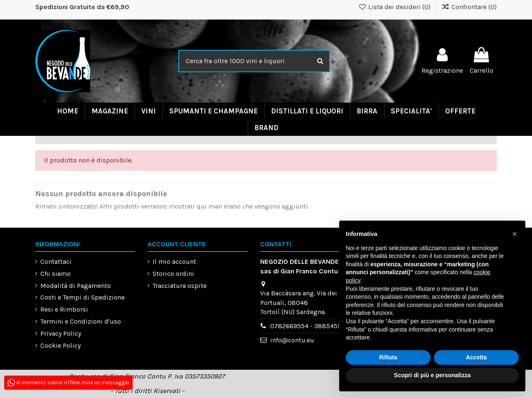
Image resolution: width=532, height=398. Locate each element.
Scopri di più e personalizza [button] (432, 375)
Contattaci (56, 262)
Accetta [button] (477, 357)
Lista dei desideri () (395, 7)
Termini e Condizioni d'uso (81, 321)
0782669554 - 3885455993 (311, 326)
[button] (515, 234)
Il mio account (174, 262)
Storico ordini (173, 274)
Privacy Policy (61, 333)
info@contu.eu (292, 340)
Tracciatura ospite (180, 286)
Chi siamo (55, 274)
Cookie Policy (60, 345)
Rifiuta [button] (388, 357)
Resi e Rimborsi (64, 309)
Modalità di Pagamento (76, 286)
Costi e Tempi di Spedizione (83, 297)
